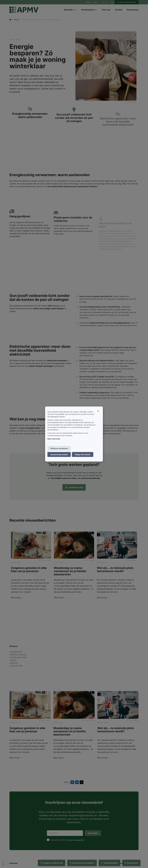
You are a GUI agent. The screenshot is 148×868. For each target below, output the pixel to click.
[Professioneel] (87, 10)
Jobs (95, 2)
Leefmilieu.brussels (18, 655)
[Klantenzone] (127, 2)
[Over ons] (106, 10)
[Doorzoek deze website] (112, 2)
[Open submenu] (75, 10)
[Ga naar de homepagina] (33, 10)
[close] (98, 411)
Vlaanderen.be (16, 652)
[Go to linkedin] (77, 782)
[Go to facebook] (73, 782)
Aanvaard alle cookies (59, 455)
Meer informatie (54, 439)
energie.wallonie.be (18, 657)
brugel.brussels (16, 666)
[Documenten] (131, 10)
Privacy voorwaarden (76, 840)
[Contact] (119, 10)
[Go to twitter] (82, 782)
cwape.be (14, 663)
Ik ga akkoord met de (68, 840)
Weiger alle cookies (83, 455)
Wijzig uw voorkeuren (59, 448)
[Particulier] (68, 10)
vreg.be (13, 660)
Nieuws (88, 2)
